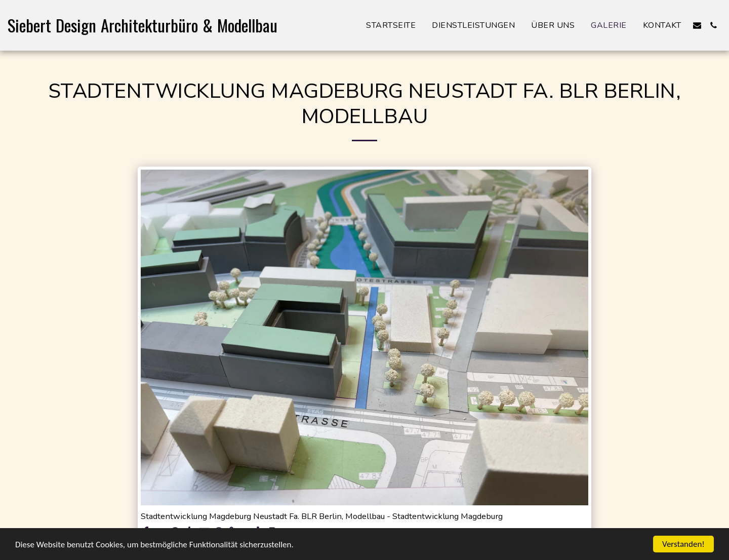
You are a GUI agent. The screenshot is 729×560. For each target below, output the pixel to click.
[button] (697, 25)
